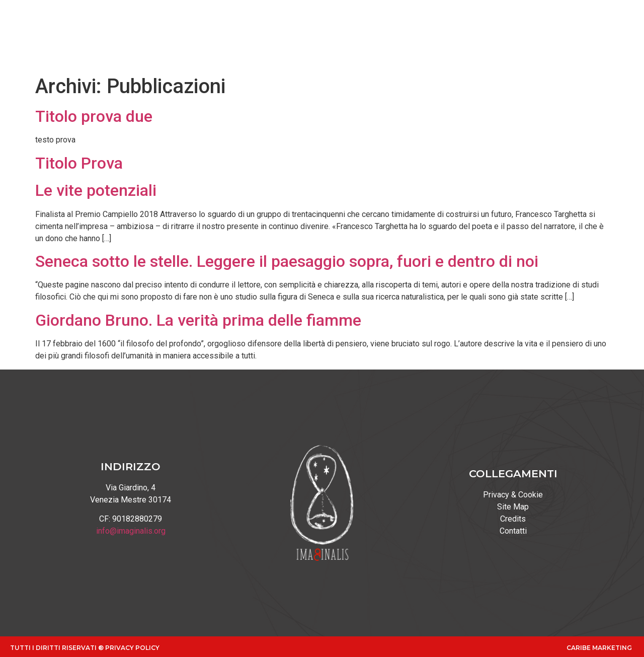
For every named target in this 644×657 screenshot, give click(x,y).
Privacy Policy (132, 648)
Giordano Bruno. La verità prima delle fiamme (198, 320)
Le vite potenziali (96, 190)
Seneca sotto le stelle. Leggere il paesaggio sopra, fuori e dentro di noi (287, 261)
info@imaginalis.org (131, 531)
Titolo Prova (79, 163)
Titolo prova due (94, 116)
